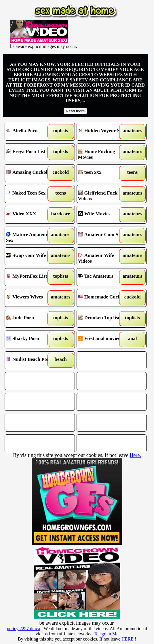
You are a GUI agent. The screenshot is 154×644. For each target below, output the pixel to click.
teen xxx (103, 173)
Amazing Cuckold (31, 173)
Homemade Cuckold (103, 298)
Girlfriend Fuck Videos (103, 194)
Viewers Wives (31, 298)
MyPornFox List (31, 277)
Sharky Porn (31, 339)
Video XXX (31, 215)
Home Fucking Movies (103, 152)
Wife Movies (103, 215)
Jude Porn (31, 319)
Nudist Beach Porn (31, 360)
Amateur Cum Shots (103, 236)
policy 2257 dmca (23, 629)
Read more (75, 111)
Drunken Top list (103, 319)
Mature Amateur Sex (31, 236)
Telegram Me (106, 634)
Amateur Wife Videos (103, 256)
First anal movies (103, 339)
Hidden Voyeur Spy (103, 132)
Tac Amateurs (103, 277)
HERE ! (129, 639)
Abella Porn (31, 132)
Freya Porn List (31, 152)
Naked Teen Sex (31, 194)
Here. (135, 455)
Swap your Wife (31, 256)
